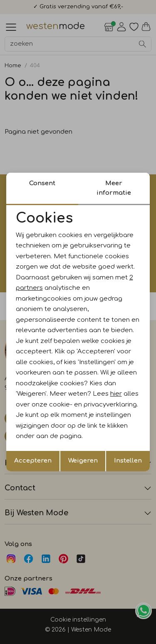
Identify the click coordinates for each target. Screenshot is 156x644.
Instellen (128, 461)
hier (116, 394)
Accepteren (33, 461)
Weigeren (83, 461)
